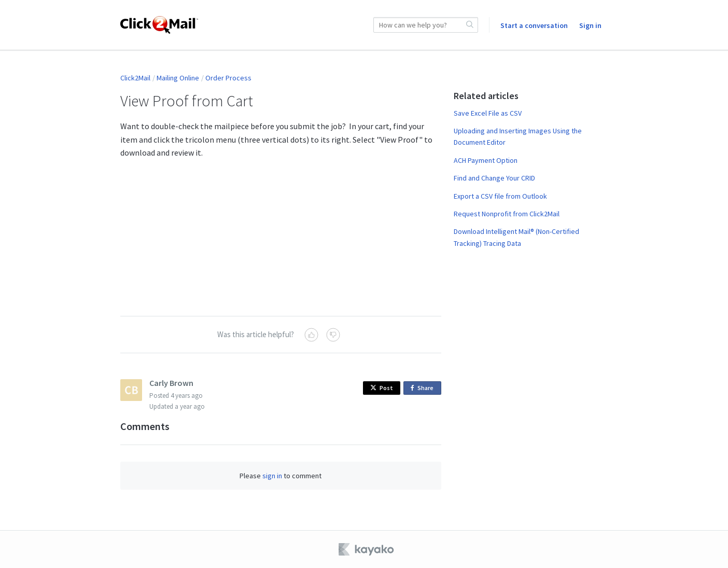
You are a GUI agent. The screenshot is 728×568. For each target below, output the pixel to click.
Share (424, 388)
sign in (272, 476)
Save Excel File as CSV (488, 113)
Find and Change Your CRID (494, 178)
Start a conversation (534, 25)
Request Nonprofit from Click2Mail (507, 214)
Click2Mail (135, 78)
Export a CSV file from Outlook (500, 196)
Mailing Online (178, 78)
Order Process (228, 78)
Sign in (590, 25)
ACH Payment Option (486, 160)
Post (382, 388)
